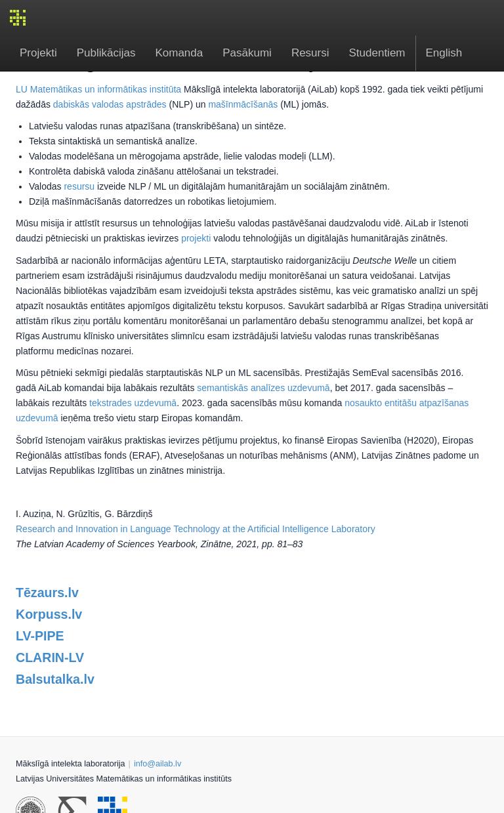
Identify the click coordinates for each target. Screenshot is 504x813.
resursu (79, 186)
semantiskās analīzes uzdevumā (263, 388)
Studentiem (377, 53)
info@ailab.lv (157, 764)
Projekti (38, 53)
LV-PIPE (40, 636)
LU (22, 89)
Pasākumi (247, 53)
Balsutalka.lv (55, 679)
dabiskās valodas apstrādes (110, 104)
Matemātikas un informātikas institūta (106, 89)
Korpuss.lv (49, 614)
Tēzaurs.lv (47, 593)
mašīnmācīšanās (243, 104)
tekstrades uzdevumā (133, 403)
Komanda (179, 53)
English (444, 53)
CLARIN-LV (50, 657)
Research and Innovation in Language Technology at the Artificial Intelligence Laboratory (196, 529)
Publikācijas (106, 53)
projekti (196, 238)
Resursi (310, 53)
